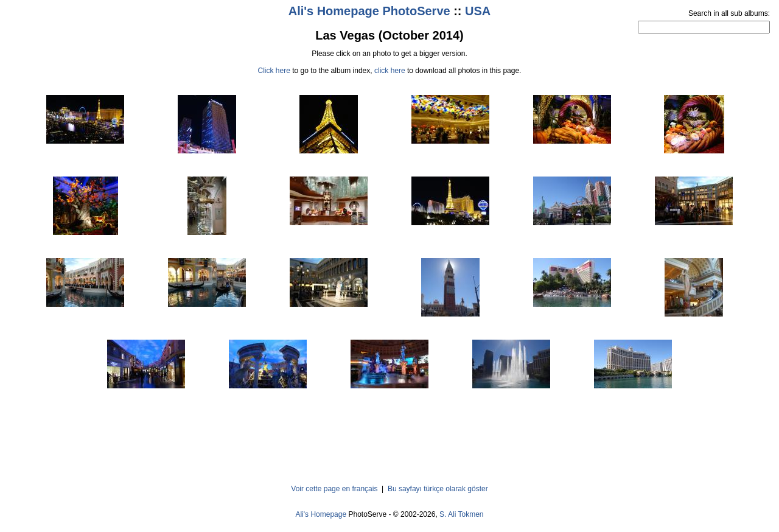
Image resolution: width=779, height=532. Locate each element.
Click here (274, 71)
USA (478, 11)
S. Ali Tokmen (461, 514)
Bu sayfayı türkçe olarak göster (438, 489)
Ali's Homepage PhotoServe (369, 11)
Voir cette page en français (334, 489)
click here (390, 71)
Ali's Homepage (321, 514)
